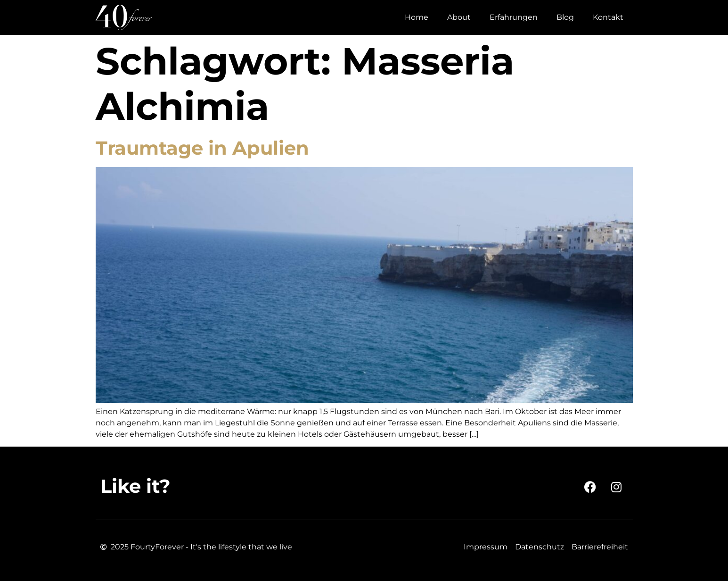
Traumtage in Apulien (202, 148)
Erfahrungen (514, 17)
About (459, 17)
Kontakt (608, 17)
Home (417, 17)
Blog (565, 17)
